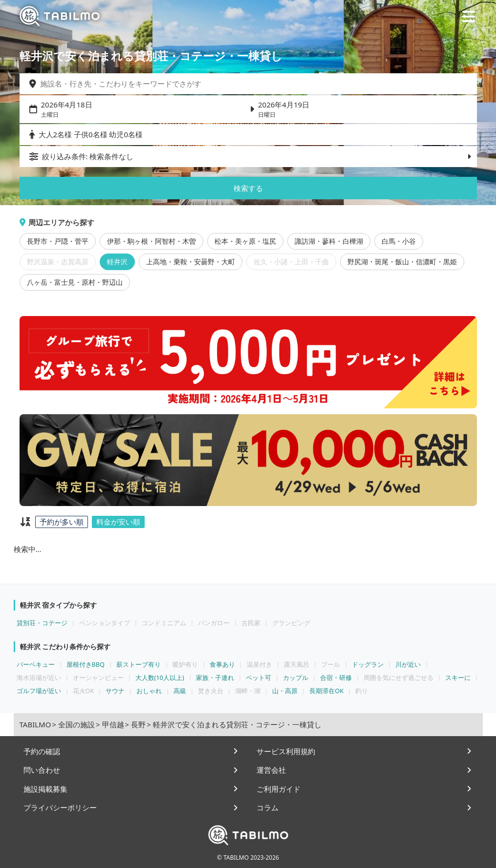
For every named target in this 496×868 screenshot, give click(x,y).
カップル (296, 677)
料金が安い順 (118, 522)
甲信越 (113, 724)
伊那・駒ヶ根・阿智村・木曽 (151, 241)
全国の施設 (76, 724)
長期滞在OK (326, 691)
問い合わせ (42, 770)
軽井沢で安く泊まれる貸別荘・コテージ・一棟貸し (237, 724)
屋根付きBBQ (86, 664)
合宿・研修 (336, 677)
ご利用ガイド (279, 789)
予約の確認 (42, 751)
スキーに (458, 677)
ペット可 (259, 677)
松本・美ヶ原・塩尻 (245, 241)
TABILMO (35, 724)
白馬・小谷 (399, 241)
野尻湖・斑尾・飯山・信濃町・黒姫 (402, 262)
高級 (180, 691)
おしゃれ (149, 691)
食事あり (222, 664)
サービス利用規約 (286, 751)
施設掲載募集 (45, 789)
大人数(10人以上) (160, 677)
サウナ (115, 691)
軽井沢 (117, 262)
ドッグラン (368, 664)
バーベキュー (36, 664)
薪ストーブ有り (139, 664)
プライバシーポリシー (60, 807)
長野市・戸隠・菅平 (58, 241)
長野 (138, 724)
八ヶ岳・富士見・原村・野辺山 (75, 282)
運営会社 (271, 770)
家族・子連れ (215, 677)
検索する (248, 188)
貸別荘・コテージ (42, 623)
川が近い (408, 664)
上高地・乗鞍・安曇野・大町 (191, 262)
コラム (268, 807)
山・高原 (285, 691)
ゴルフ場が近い (39, 691)
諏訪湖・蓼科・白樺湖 (329, 241)
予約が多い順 (62, 522)
